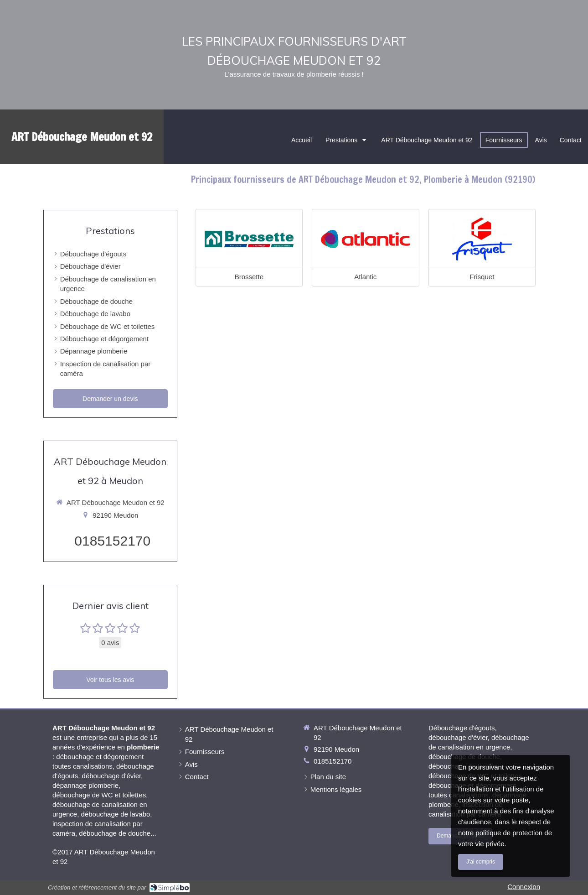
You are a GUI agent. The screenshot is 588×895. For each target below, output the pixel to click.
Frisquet (482, 277)
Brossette (249, 277)
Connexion (524, 887)
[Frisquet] (482, 239)
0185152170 (112, 541)
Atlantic (365, 277)
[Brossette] (249, 239)
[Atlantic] (365, 239)
